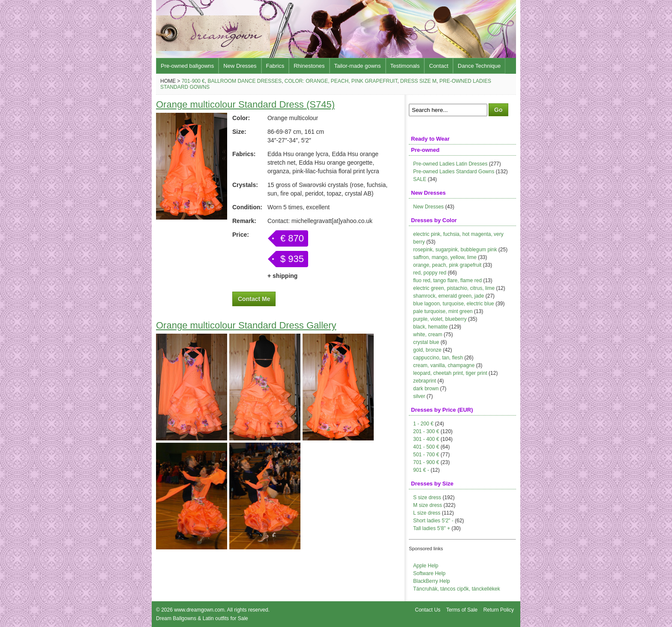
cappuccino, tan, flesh (438, 358)
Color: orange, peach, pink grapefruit (341, 81)
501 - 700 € (426, 455)
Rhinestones (309, 66)
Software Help (429, 573)
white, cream (428, 335)
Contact (439, 66)
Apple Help (426, 566)
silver (419, 396)
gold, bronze (427, 350)
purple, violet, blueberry (440, 319)
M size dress (427, 505)
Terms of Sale (462, 610)
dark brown (426, 389)
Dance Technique (479, 66)
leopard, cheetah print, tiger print (450, 373)
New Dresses (240, 66)
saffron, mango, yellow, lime (445, 257)
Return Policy (499, 610)
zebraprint (424, 381)
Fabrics (275, 66)
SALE (420, 179)
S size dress (427, 497)
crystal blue (426, 342)
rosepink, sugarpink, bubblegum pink (455, 250)
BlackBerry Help (432, 581)
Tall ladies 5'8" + (432, 528)
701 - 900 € (426, 462)
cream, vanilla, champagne (444, 365)
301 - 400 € (426, 439)
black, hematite (430, 327)
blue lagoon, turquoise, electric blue (454, 304)
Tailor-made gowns (358, 66)
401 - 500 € (426, 447)
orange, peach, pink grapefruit (447, 265)
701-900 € (193, 81)
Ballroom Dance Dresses (244, 81)
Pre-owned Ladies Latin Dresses (450, 164)
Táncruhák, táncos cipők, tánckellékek (457, 589)
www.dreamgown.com (199, 610)
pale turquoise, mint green (443, 311)
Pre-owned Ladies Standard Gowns (454, 172)
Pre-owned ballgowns (187, 66)
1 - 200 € (423, 424)
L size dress (427, 513)
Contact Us (427, 610)
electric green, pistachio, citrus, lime (454, 288)
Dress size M (418, 81)
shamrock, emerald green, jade (448, 296)
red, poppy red (430, 273)
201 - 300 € (426, 431)
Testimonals (405, 66)
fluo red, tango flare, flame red (447, 280)
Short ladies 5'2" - (433, 521)
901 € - (421, 470)
